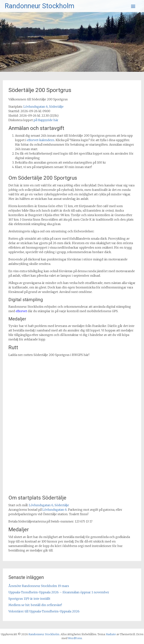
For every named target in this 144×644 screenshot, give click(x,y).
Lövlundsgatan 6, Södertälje (43, 107)
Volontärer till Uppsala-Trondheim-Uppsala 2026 (44, 611)
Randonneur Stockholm (39, 6)
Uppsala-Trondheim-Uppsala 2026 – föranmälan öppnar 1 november (59, 592)
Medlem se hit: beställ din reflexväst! (35, 605)
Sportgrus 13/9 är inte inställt (29, 599)
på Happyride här (46, 120)
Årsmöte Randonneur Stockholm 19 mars (39, 586)
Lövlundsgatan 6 (55, 510)
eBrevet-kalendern (41, 140)
